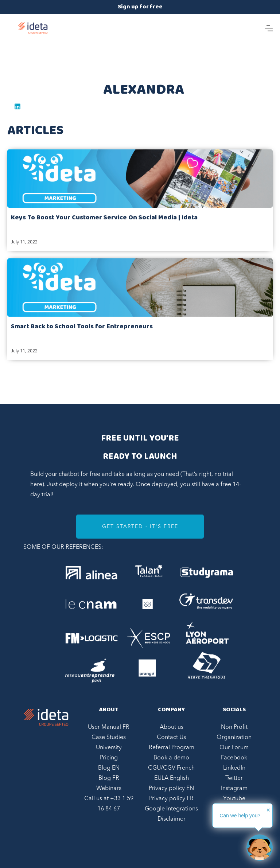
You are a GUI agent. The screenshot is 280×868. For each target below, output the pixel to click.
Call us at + (109, 804)
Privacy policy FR (171, 799)
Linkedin (17, 106)
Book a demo (171, 758)
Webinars (109, 789)
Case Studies (109, 738)
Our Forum (234, 748)
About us (172, 727)
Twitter (234, 778)
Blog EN (109, 768)
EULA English (172, 778)
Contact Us (171, 738)
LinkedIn (234, 768)
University (109, 748)
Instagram (234, 789)
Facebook (234, 758)
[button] (269, 28)
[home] (33, 28)
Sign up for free (140, 7)
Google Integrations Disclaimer (171, 814)
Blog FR (109, 778)
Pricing (109, 758)
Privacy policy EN (171, 789)
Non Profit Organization (234, 732)
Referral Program (172, 748)
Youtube (234, 799)
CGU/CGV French (171, 768)
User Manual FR (109, 727)
